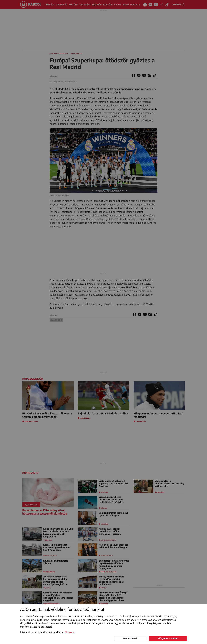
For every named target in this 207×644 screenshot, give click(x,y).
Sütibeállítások (130, 638)
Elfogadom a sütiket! (168, 638)
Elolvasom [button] (70, 632)
